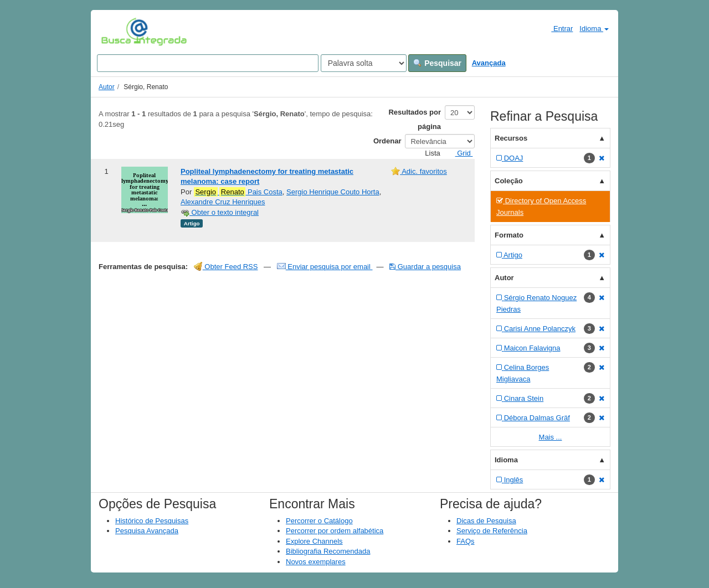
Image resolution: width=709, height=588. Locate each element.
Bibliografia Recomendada (328, 551)
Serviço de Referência (492, 531)
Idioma (594, 29)
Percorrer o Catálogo (319, 521)
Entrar (558, 28)
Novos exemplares (316, 562)
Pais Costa (238, 192)
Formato (509, 235)
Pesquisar (437, 63)
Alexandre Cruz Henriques (223, 202)
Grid (460, 153)
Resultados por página (415, 119)
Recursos (511, 138)
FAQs (466, 541)
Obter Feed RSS (226, 267)
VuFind (118, 32)
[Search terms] (208, 63)
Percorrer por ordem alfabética (335, 531)
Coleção (509, 181)
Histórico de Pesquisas (152, 521)
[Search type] (364, 63)
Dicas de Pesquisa (486, 521)
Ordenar (387, 141)
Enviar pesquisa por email (325, 267)
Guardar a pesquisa (425, 267)
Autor (107, 87)
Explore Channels (314, 541)
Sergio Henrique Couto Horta (333, 192)
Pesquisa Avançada (147, 531)
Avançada (489, 63)
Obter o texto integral (220, 212)
